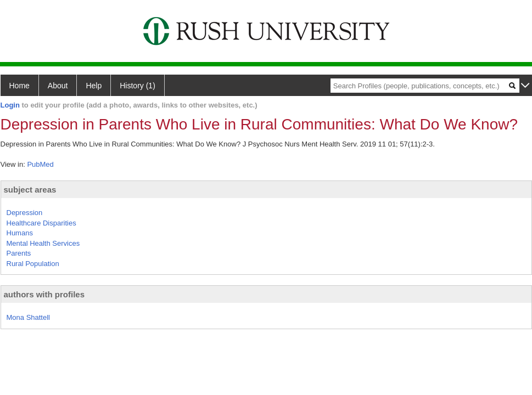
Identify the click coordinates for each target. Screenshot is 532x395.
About (58, 86)
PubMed (40, 164)
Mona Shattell (29, 317)
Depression (25, 213)
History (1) (138, 86)
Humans (20, 233)
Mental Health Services (43, 243)
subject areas (30, 190)
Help (94, 86)
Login (10, 105)
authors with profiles (44, 294)
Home (19, 86)
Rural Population (33, 264)
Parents (19, 253)
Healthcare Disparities (41, 223)
